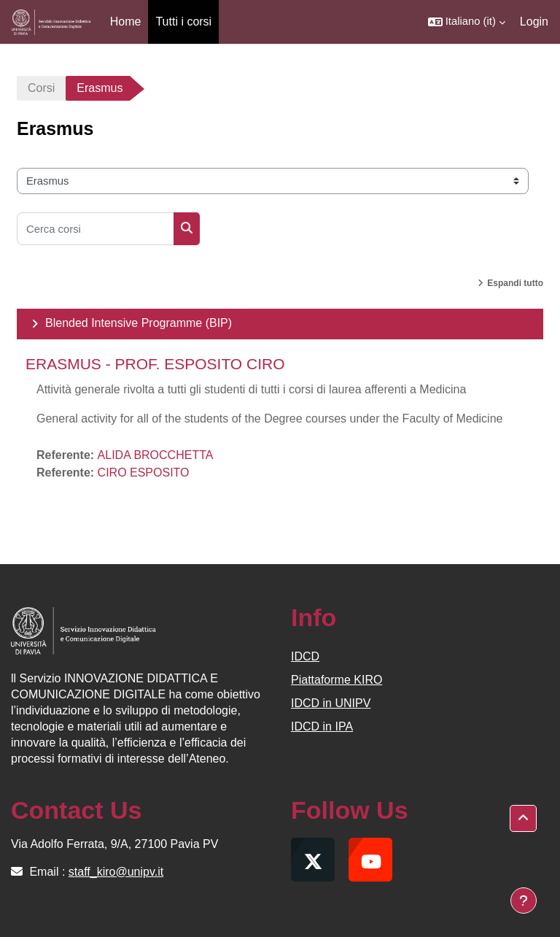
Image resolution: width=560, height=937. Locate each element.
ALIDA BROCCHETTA (156, 455)
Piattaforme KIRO (337, 680)
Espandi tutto (515, 283)
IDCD (305, 656)
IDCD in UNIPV (331, 703)
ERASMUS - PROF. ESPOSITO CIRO (155, 364)
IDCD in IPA (322, 726)
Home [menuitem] (126, 22)
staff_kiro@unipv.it (116, 872)
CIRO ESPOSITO (144, 473)
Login (534, 22)
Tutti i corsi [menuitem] (183, 22)
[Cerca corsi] (96, 229)
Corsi (41, 88)
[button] (467, 22)
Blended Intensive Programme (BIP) (139, 323)
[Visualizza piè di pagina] (524, 901)
